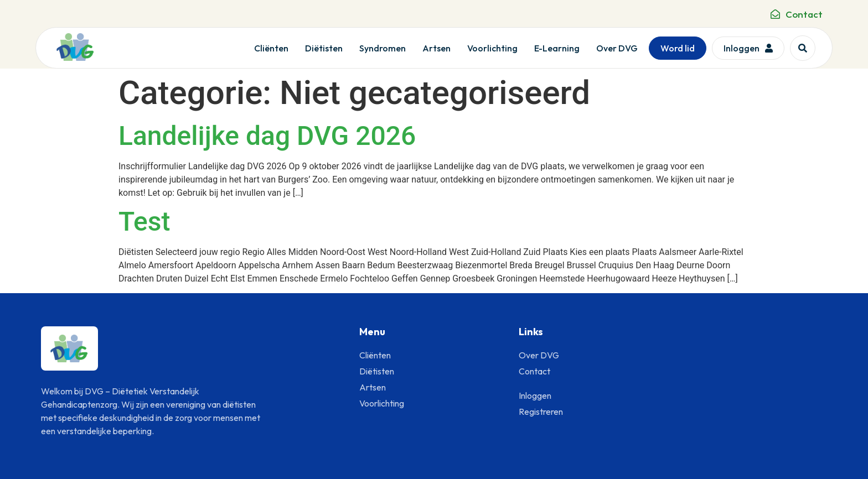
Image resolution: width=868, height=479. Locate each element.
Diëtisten (324, 48)
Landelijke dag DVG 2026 (267, 136)
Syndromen (383, 48)
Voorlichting (492, 48)
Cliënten (271, 48)
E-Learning (557, 48)
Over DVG (617, 48)
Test (144, 222)
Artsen (436, 48)
